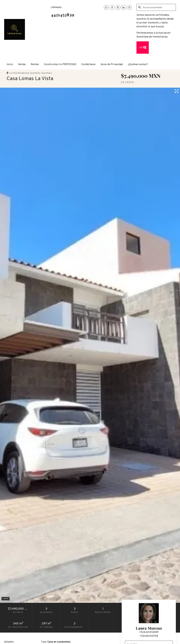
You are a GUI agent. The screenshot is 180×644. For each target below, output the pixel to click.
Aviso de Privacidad (112, 64)
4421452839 (62, 15)
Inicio (10, 64)
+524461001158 (149, 636)
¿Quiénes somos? (138, 64)
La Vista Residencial (19, 73)
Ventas (22, 64)
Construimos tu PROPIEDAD (60, 64)
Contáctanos (88, 64)
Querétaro (35, 73)
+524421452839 (149, 632)
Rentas (35, 64)
